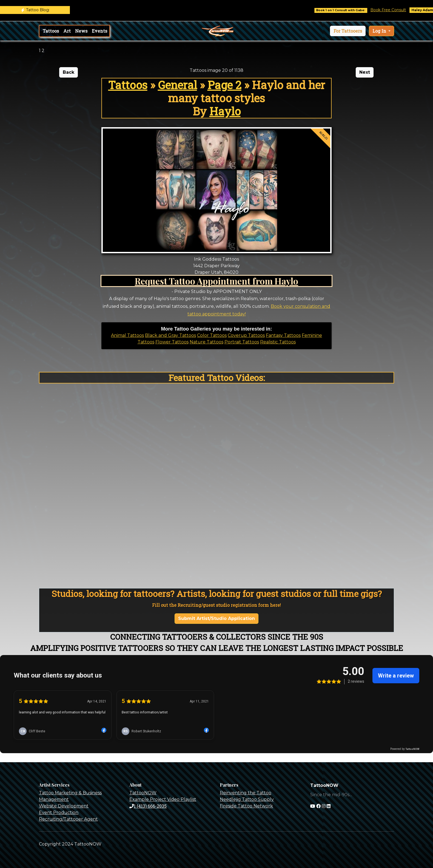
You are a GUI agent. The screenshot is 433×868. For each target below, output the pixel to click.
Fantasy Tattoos (283, 335)
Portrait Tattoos (242, 342)
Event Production (59, 812)
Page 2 (224, 85)
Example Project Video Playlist (163, 799)
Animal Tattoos (127, 335)
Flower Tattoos (172, 342)
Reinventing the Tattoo (246, 793)
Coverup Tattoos (246, 335)
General (177, 85)
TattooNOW (143, 793)
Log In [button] (380, 31)
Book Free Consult (393, 10)
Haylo (225, 111)
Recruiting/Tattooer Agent (68, 819)
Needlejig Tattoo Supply (247, 799)
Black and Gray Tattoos (170, 335)
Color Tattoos (212, 335)
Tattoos (51, 31)
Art (67, 31)
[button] (348, 31)
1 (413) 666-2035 (148, 806)
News (81, 31)
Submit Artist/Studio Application (216, 618)
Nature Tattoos (206, 342)
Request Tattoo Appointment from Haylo (216, 281)
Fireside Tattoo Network (246, 806)
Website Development (64, 806)
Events (99, 31)
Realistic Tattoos (278, 342)
